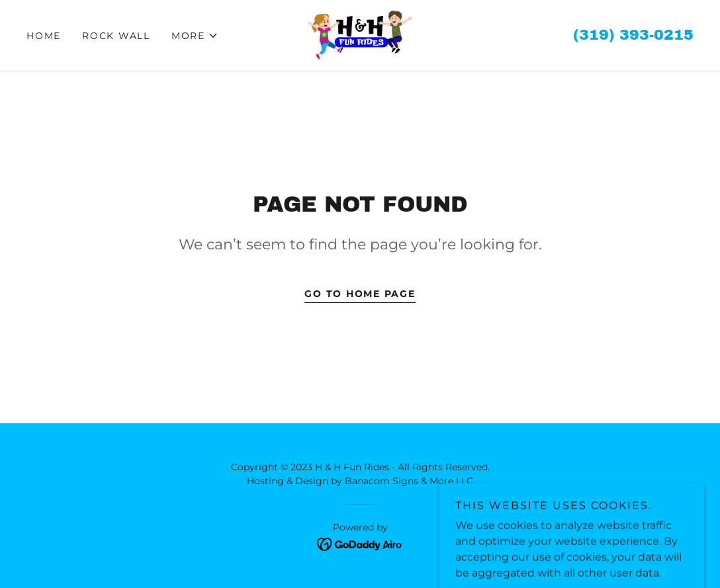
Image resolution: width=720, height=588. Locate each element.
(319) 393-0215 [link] (633, 35)
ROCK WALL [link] (116, 36)
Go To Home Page (360, 294)
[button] (195, 36)
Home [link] (44, 36)
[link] (360, 35)
